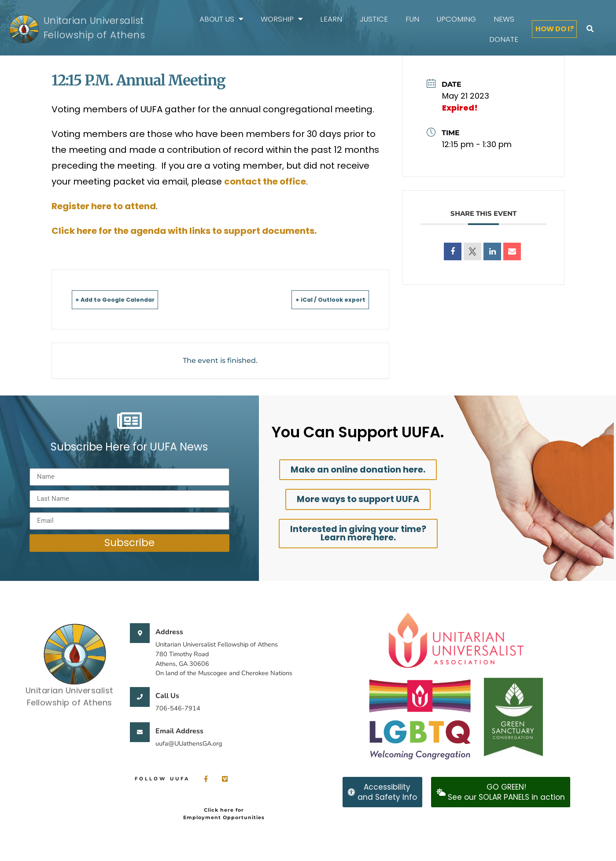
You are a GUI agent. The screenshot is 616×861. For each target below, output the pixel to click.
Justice (374, 19)
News (504, 19)
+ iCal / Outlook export (317, 299)
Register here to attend (104, 206)
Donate (504, 39)
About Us (221, 19)
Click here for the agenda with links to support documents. (184, 231)
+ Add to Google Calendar (130, 299)
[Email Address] (140, 732)
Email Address (179, 731)
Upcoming (456, 19)
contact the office (265, 181)
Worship (282, 19)
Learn (331, 19)
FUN (412, 19)
